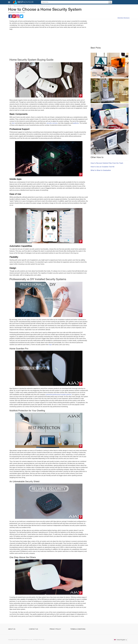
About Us (12, 629)
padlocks (76, 123)
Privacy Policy (55, 629)
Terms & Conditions (78, 629)
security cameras (52, 123)
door (13, 123)
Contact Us (33, 629)
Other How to (97, 157)
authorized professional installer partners (59, 395)
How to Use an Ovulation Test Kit (103, 167)
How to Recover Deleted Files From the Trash (107, 163)
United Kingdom (120, 640)
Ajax (50, 345)
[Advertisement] (49, 44)
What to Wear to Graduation (101, 170)
